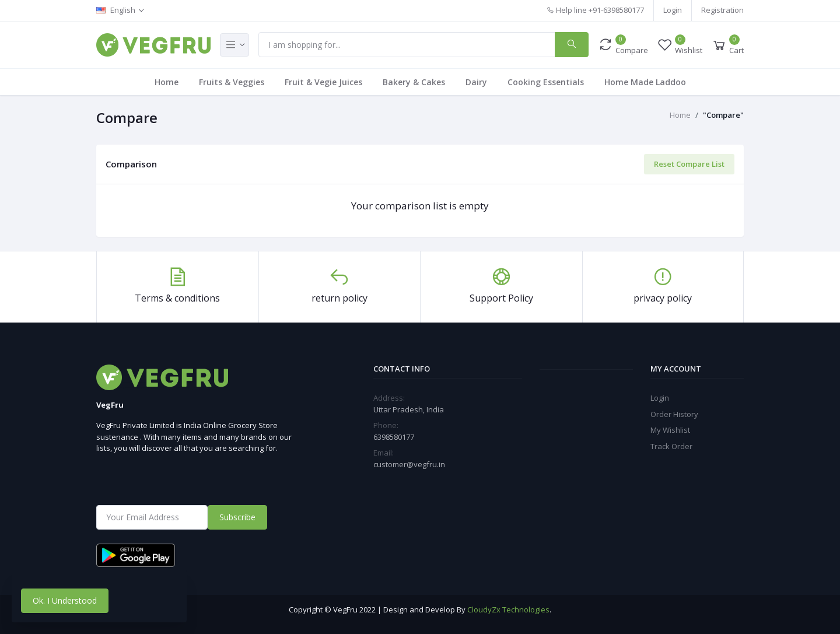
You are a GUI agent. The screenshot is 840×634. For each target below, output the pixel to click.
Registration (722, 10)
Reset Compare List (689, 164)
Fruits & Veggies (232, 82)
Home (167, 82)
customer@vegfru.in (409, 464)
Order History (674, 414)
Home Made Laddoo (645, 82)
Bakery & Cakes (414, 82)
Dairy (476, 82)
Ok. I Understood (65, 600)
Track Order (671, 446)
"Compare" (723, 115)
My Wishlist (670, 430)
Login (673, 10)
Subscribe (237, 517)
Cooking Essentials (546, 82)
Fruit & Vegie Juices (323, 82)
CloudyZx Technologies (508, 610)
